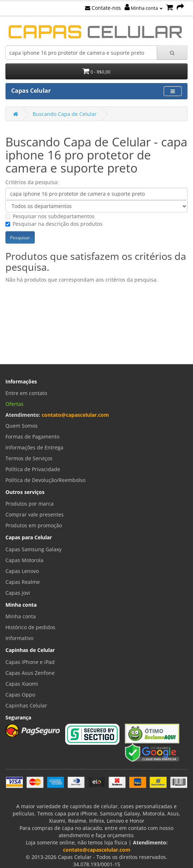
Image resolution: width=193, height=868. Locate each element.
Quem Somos (22, 426)
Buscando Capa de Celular (65, 114)
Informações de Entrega (34, 447)
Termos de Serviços (29, 458)
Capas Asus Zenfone (30, 673)
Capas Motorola (24, 560)
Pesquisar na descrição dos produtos (54, 224)
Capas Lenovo (22, 571)
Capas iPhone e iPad (30, 662)
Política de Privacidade (33, 469)
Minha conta (144, 8)
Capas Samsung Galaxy (33, 549)
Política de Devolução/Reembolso (45, 480)
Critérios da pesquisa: (32, 182)
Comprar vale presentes (35, 514)
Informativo (19, 638)
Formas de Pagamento (32, 437)
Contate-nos (103, 8)
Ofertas (14, 404)
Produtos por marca (30, 504)
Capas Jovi (18, 593)
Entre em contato (26, 393)
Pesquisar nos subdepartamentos (50, 216)
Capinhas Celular (26, 705)
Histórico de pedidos (30, 627)
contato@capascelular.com (75, 415)
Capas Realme (23, 582)
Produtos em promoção (34, 525)
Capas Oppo (20, 695)
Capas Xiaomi (22, 684)
